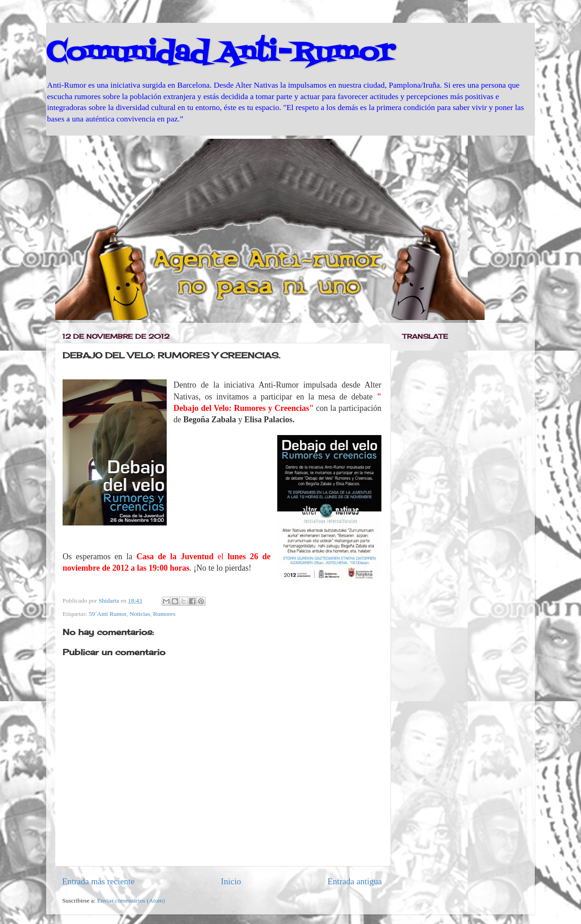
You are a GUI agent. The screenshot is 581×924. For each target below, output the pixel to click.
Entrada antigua (355, 881)
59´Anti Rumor (107, 614)
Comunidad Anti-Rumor (220, 54)
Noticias (140, 614)
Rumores (164, 614)
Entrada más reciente (98, 881)
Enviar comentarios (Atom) (131, 900)
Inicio (231, 881)
